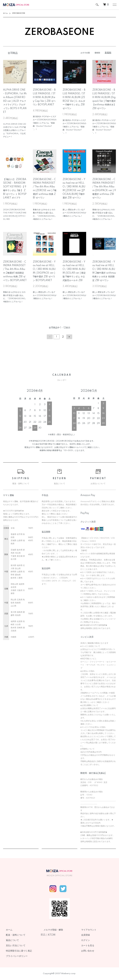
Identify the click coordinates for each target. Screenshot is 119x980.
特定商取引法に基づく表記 (16, 951)
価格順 (97, 53)
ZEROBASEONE (21, 13)
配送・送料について (13, 935)
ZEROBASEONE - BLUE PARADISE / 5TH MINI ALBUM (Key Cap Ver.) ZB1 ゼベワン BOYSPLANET (44, 97)
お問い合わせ (85, 951)
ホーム (6, 13)
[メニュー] (114, 5)
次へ (68, 337)
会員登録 (83, 935)
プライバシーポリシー (14, 956)
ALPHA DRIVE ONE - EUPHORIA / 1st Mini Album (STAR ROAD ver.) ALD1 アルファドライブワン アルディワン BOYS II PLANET (15, 101)
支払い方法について (13, 946)
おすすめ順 (84, 53)
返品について (10, 940)
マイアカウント (86, 930)
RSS (43, 935)
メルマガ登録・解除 (51, 930)
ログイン (83, 940)
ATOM (52, 935)
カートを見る (85, 946)
